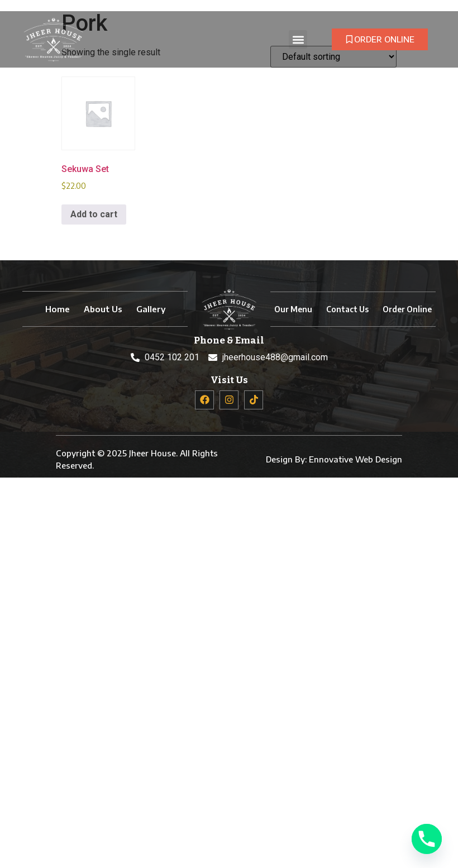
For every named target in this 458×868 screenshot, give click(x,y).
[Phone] (427, 839)
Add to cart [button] (94, 214)
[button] (298, 39)
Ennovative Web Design (356, 459)
